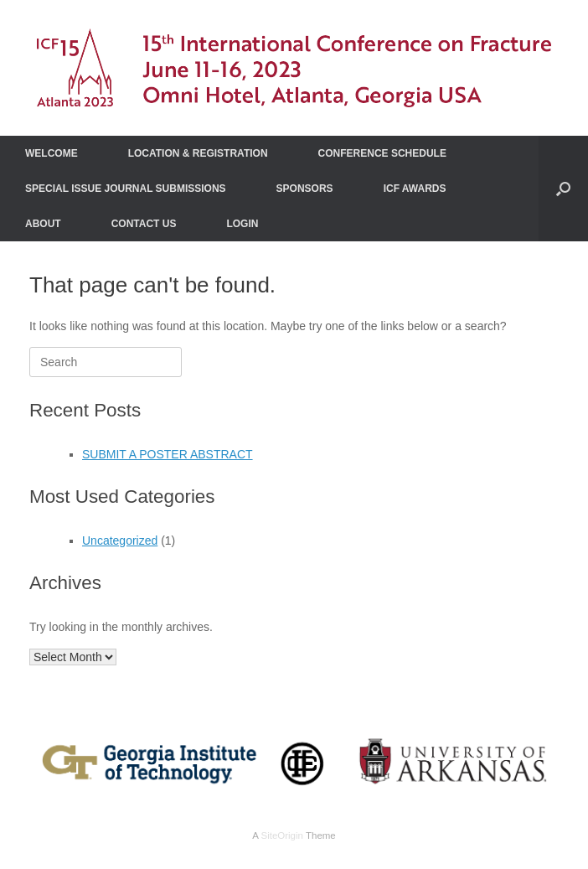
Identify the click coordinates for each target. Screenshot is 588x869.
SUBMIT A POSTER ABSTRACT (168, 454)
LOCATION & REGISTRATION (198, 153)
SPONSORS (305, 189)
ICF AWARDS (415, 189)
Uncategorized (120, 541)
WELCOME (52, 153)
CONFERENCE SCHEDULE (382, 153)
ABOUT (43, 224)
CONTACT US (144, 224)
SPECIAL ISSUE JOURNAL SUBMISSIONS (126, 189)
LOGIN (242, 224)
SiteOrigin (282, 835)
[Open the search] (563, 189)
